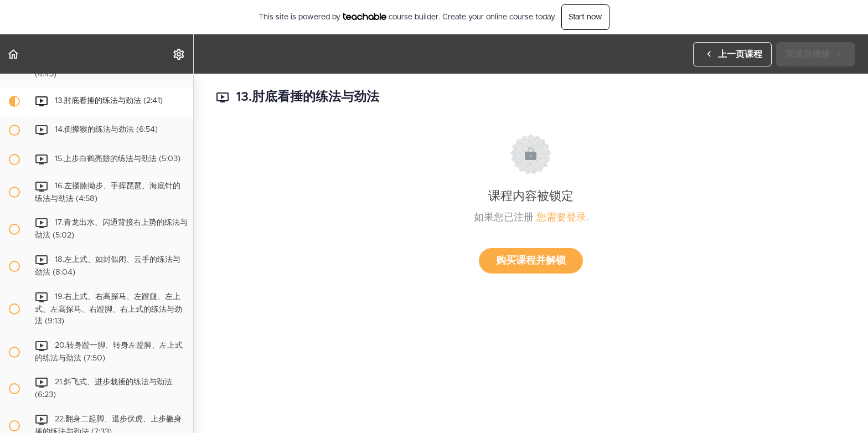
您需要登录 (561, 218)
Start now (585, 17)
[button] (14, 54)
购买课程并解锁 (531, 261)
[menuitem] (179, 54)
